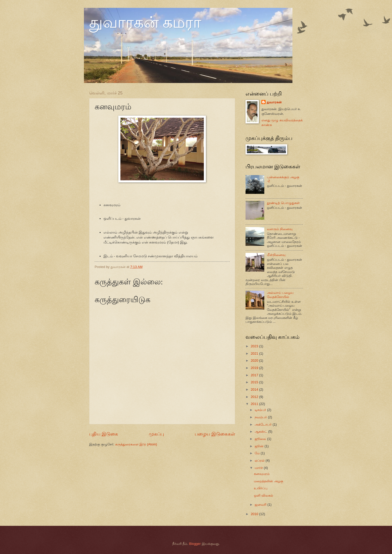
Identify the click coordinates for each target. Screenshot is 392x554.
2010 (255, 514)
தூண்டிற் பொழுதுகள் (283, 203)
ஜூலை (261, 439)
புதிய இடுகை (104, 434)
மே (258, 453)
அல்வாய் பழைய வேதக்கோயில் (280, 295)
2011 (255, 404)
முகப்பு (156, 434)
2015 (255, 382)
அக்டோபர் (264, 424)
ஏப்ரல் (260, 460)
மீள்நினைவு (276, 255)
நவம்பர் (261, 417)
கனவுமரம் (262, 474)
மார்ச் (259, 468)
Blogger (195, 544)
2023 (255, 346)
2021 (255, 353)
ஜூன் (260, 446)
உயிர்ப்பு (261, 488)
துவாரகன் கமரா (145, 22)
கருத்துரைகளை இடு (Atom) (136, 444)
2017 (255, 375)
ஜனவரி (261, 505)
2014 (255, 389)
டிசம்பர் (261, 410)
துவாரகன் (274, 102)
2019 (255, 368)
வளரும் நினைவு (280, 229)
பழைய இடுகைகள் (215, 434)
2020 (255, 361)
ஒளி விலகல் (264, 495)
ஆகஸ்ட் (261, 431)
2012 (255, 397)
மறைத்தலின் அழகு (268, 481)
